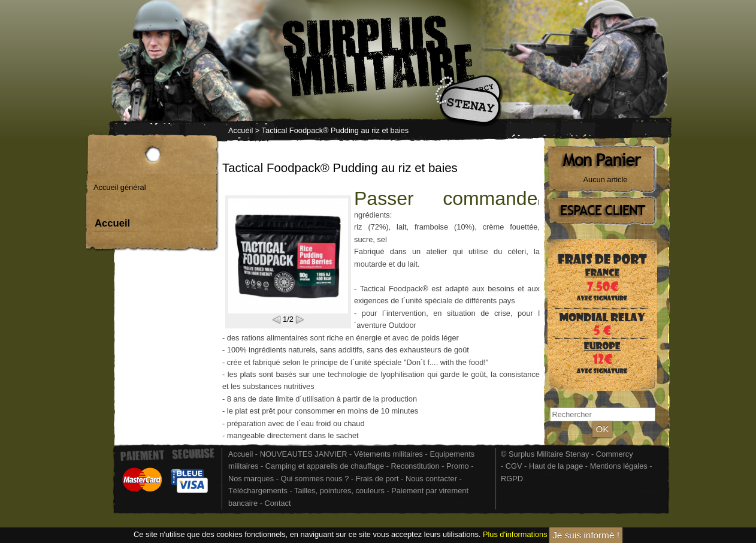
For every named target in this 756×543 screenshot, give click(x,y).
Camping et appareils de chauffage (325, 466)
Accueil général (120, 187)
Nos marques (251, 479)
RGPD (512, 479)
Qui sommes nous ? (315, 479)
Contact (277, 503)
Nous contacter (431, 479)
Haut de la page (556, 466)
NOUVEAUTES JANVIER (304, 454)
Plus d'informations (515, 535)
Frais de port (378, 479)
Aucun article (606, 180)
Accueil (241, 130)
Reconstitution (415, 466)
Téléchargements (258, 491)
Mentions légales (619, 466)
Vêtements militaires (388, 454)
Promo (459, 466)
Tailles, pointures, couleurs (339, 491)
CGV (514, 466)
